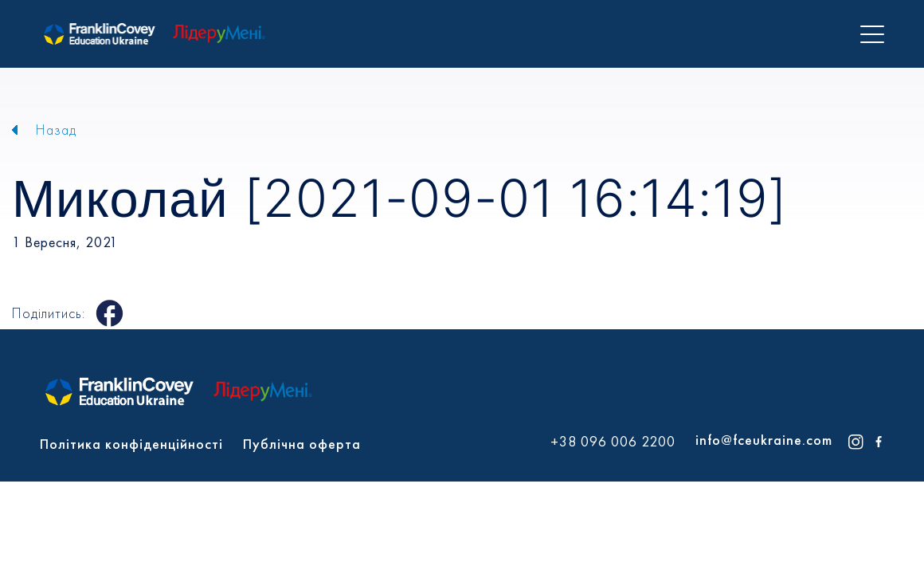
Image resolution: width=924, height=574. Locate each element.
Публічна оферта (302, 444)
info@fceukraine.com (764, 440)
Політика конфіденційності (131, 444)
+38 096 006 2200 (613, 442)
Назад (56, 130)
